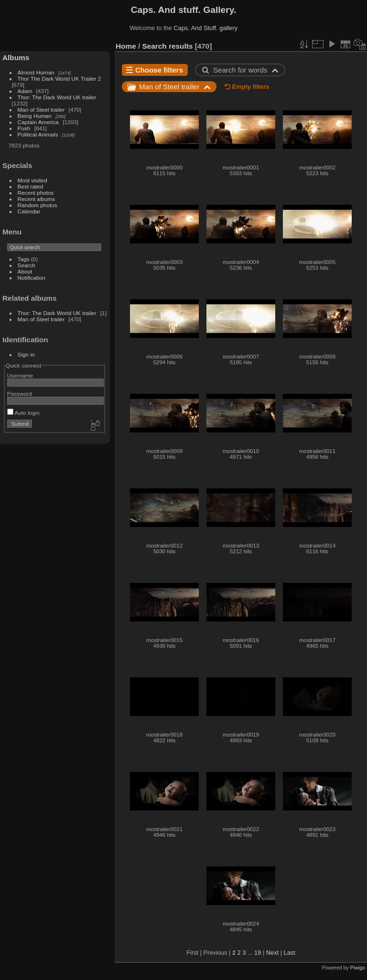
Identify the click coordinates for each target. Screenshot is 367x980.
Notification (32, 278)
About (25, 271)
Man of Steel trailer (41, 110)
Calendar (29, 211)
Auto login (23, 413)
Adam (25, 91)
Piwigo (358, 968)
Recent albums (36, 199)
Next (272, 953)
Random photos (38, 205)
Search (27, 265)
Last (290, 953)
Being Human (35, 116)
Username (20, 375)
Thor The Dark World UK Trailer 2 (59, 79)
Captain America (38, 122)
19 (258, 953)
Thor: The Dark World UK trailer (57, 97)
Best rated (31, 186)
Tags (24, 259)
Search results (168, 46)
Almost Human (36, 72)
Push (24, 128)
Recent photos (36, 193)
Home (126, 46)
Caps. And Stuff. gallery (205, 28)
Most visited (32, 180)
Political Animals (38, 134)
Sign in (26, 354)
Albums (16, 58)
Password (20, 394)
